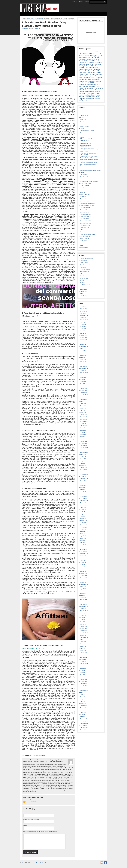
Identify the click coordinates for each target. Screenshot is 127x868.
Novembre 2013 (84, 633)
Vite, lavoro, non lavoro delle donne (88, 163)
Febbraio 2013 (84, 653)
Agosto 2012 (83, 666)
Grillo (80, 73)
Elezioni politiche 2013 (85, 145)
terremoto (82, 97)
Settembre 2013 (84, 637)
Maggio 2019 (83, 487)
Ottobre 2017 (83, 529)
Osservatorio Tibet (52, 14)
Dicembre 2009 (84, 719)
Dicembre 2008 (84, 726)
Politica (44, 756)
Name (27, 813)
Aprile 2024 (83, 357)
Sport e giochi (83, 241)
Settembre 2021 (84, 426)
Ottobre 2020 (83, 450)
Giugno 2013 (83, 644)
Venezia (81, 100)
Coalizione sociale (84, 61)
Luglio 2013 (83, 642)
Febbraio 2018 (84, 521)
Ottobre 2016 (83, 556)
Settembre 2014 (84, 611)
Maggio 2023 (83, 382)
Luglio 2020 (83, 457)
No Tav (94, 85)
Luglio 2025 (83, 324)
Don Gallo (86, 64)
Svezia (94, 95)
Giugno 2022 (83, 406)
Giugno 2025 (83, 327)
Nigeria (90, 85)
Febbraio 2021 (84, 441)
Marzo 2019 (83, 492)
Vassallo (97, 99)
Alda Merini (99, 52)
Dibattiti (28, 14)
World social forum (85, 166)
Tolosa (93, 97)
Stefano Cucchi (83, 95)
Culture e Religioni (84, 126)
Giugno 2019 (83, 485)
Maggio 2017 (83, 540)
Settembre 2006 (84, 728)
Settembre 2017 (84, 532)
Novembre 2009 (84, 721)
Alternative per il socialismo (87, 258)
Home (29, 18)
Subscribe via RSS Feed (31, 802)
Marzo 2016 (83, 571)
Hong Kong (95, 73)
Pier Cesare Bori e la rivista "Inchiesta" (89, 156)
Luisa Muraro (25, 29)
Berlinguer (87, 57)
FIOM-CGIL (83, 267)
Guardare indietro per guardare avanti (89, 181)
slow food (92, 93)
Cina (97, 59)
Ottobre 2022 (83, 397)
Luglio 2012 (83, 668)
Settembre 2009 (84, 723)
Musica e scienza (84, 152)
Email (31, 819)
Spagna (98, 93)
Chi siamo (75, 2)
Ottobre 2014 (83, 609)
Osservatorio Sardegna (86, 217)
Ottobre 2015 (83, 582)
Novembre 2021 (84, 421)
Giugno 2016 (83, 565)
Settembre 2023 (84, 373)
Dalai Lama (98, 62)
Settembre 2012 (84, 664)
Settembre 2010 (84, 710)
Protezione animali (89, 90)
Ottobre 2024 (83, 344)
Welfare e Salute (84, 247)
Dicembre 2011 (84, 684)
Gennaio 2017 (83, 549)
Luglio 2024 (83, 351)
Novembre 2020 (84, 448)
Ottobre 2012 (83, 662)
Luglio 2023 (83, 377)
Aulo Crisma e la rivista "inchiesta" (88, 139)
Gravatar (55, 832)
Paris (98, 86)
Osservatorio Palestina (85, 214)
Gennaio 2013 (83, 655)
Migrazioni (83, 190)
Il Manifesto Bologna (85, 276)
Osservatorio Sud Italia (85, 223)
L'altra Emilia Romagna (86, 76)
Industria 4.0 (86, 74)
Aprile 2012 (83, 675)
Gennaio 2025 (83, 338)
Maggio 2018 (83, 514)
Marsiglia (87, 81)
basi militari (98, 55)
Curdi (93, 62)
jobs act (95, 74)
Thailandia (88, 97)
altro (81, 111)
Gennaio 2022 (83, 417)
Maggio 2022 (83, 408)
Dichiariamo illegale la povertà (87, 131)
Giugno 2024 (83, 353)
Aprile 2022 (83, 410)
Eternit (88, 67)
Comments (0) (37, 29)
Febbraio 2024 (84, 362)
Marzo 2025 (83, 333)
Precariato (83, 232)
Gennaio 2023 (83, 390)
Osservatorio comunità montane (88, 203)
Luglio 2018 (83, 510)
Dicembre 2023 (84, 366)
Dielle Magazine (84, 263)
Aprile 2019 (83, 490)
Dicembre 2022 (84, 393)
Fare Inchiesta (44, 14)
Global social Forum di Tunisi (93, 71)
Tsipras (82, 98)
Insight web (83, 283)
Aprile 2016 (83, 569)
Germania (97, 69)
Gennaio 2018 (83, 523)
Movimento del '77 (88, 83)
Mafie (94, 79)
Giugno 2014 (83, 618)
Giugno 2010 (83, 715)
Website (25, 826)
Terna (98, 95)
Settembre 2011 (84, 690)
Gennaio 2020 (83, 470)
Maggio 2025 (83, 329)
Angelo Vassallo (83, 54)
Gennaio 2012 (83, 681)
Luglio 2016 (83, 562)
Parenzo (89, 86)
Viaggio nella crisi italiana (86, 161)
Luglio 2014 (83, 615)
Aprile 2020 (83, 463)
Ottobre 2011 (83, 688)
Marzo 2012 (83, 677)
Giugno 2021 (83, 432)
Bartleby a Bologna (85, 140)
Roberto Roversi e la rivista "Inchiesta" (89, 159)
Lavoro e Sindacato (85, 186)
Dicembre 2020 (84, 446)
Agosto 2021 (83, 428)
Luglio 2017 (83, 536)
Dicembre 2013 (84, 631)
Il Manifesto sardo (84, 278)
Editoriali (37, 14)
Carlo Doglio (92, 59)
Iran (91, 74)
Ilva (100, 73)
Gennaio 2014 (83, 629)
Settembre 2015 (84, 584)
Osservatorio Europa (85, 208)
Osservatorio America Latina (87, 199)
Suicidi (90, 95)
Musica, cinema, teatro (85, 194)
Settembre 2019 (84, 479)
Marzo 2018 (83, 518)
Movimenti (83, 192)
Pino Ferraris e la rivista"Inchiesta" (88, 158)
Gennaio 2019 (83, 496)
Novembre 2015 (84, 580)
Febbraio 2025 (84, 335)
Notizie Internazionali (85, 287)
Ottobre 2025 (83, 318)
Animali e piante (84, 115)
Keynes (100, 74)
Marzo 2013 (83, 651)
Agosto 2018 (83, 507)
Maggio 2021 (83, 435)
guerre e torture (87, 73)
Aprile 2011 (83, 701)
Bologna (95, 57)
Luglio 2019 (83, 483)
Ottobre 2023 (83, 371)
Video (32, 14)
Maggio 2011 (83, 699)
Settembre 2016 (84, 558)
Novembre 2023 (84, 368)
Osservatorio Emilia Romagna (87, 206)
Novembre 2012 (84, 659)
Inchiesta (23, 865)
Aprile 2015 (83, 595)
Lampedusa (86, 78)
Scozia (94, 92)
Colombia (82, 62)
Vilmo (85, 100)
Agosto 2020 (83, 454)
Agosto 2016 (83, 560)
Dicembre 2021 (84, 419)
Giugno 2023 (83, 379)
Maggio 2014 (83, 620)
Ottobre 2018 (83, 503)
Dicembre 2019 (84, 472)
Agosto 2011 (83, 692)
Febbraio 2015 (84, 600)
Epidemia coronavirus (85, 147)
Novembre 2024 (84, 342)
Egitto (84, 66)
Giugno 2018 (83, 512)
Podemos (100, 88)
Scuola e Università (85, 239)
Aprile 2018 (83, 516)
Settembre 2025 (84, 320)
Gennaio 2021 (83, 443)
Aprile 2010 (83, 717)
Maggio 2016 (83, 567)
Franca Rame (83, 69)
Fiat (94, 67)
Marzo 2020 (83, 465)
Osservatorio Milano (85, 212)
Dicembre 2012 (84, 657)
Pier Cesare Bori (89, 88)
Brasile (81, 59)
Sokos (82, 294)
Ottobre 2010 (83, 708)
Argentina (91, 54)
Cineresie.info (83, 261)
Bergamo (81, 57)
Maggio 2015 (83, 593)
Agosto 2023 (83, 375)
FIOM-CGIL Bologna (85, 269)
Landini (92, 78)
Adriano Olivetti (91, 52)
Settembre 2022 (84, 399)
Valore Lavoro (83, 296)
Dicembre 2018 (84, 498)
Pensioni (81, 88)
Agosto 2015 (83, 587)
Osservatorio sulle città (85, 225)
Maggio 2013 (83, 646)
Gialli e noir (83, 179)
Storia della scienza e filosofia (87, 243)
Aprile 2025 (83, 331)
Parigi (94, 86)
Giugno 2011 (83, 697)
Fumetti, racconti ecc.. (85, 177)
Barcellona (86, 55)
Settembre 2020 (84, 452)
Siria (88, 93)
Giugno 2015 (83, 591)
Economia (82, 168)
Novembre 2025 (84, 316)
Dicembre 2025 (84, 313)
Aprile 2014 (83, 622)
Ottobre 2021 (83, 424)
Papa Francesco (84, 155)
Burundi (86, 59)
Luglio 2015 (83, 589)
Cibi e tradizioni (84, 124)
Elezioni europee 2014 (85, 144)
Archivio (82, 117)
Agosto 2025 (83, 322)
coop (86, 62)
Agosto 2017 (83, 534)
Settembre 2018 (84, 505)
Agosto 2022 (83, 402)
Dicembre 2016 (84, 551)
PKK (95, 88)
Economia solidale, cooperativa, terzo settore (91, 170)
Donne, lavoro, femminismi (37, 18)
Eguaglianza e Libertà (85, 265)
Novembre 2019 (84, 474)
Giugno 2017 (83, 538)
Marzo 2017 (83, 545)
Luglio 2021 (83, 430)
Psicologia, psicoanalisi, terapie (88, 234)
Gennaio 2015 (83, 602)
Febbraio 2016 (84, 573)
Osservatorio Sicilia (85, 219)
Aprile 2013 (83, 648)
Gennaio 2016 (83, 576)
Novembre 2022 (84, 395)
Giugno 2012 (83, 670)
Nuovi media (83, 197)
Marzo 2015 (83, 598)
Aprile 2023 (83, 384)
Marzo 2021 (83, 439)
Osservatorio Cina (84, 201)
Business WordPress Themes (43, 865)
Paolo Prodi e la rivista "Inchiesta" (88, 153)
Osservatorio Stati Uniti (86, 221)
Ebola (80, 66)
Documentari (83, 133)
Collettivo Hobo (95, 61)
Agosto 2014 (83, 613)
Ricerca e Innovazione (85, 236)
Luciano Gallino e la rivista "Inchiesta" (89, 150)
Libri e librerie (83, 188)
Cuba (89, 62)
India (80, 74)
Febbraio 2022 (84, 415)
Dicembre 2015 (84, 578)
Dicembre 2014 (84, 604)
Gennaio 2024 (83, 364)
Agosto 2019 (83, 481)
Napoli (85, 85)
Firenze (98, 67)
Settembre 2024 (84, 346)
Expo (91, 67)
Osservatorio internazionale (87, 210)
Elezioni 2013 (90, 66)
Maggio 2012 (83, 673)
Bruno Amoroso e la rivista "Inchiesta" (89, 142)
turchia (92, 99)
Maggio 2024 (83, 355)
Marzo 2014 (83, 624)
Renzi (97, 90)
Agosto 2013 (83, 640)
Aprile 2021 (83, 437)
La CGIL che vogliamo (85, 285)
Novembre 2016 (84, 554)
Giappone (82, 71)
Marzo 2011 (83, 703)
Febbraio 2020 (84, 468)
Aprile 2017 (83, 543)
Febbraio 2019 (84, 494)
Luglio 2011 (83, 695)
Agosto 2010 (83, 712)
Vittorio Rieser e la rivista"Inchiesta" (88, 164)
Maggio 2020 (83, 461)
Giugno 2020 (83, 459)
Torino (97, 97)
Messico (92, 81)
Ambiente (82, 113)
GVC (81, 274)
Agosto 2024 (83, 349)
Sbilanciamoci (83, 289)
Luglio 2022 (83, 404)
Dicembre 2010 (84, 706)
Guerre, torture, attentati (86, 183)
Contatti (87, 2)
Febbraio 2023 (84, 388)
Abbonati (81, 2)
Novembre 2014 (84, 606)
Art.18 (97, 54)
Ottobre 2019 (83, 476)
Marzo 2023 (83, 386)
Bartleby (92, 55)
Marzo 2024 (83, 360)
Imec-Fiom (83, 280)
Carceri (82, 122)
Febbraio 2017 (84, 547)
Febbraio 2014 (84, 626)
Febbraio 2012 (84, 679)
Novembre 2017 (84, 527)
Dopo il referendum (96, 64)
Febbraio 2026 (84, 309)
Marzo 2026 (83, 307)
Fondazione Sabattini (85, 272)
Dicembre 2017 (84, 525)
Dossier (23, 14)
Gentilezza (90, 69)
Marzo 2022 (83, 413)
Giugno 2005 (83, 730)
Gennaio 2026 (83, 311)
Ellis (84, 67)
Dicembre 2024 (84, 340)
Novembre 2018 (84, 501)
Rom (100, 90)
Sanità (90, 92)
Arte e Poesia (83, 120)
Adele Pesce (83, 52)
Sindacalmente (84, 291)
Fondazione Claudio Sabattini (87, 148)
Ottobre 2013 (83, 635)
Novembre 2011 (84, 686)
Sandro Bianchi (83, 92)
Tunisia (88, 99)
